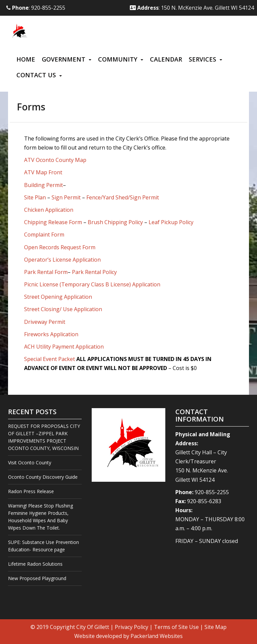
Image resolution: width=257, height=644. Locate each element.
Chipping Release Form (53, 222)
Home (26, 59)
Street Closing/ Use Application (63, 309)
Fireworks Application (51, 334)
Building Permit (44, 185)
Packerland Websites (157, 636)
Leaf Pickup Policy (171, 222)
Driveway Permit (45, 322)
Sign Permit (66, 197)
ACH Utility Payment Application (64, 347)
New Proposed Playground (37, 578)
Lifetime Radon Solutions (35, 564)
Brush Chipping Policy (115, 222)
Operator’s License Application (62, 260)
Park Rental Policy (94, 272)
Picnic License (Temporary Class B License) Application (92, 284)
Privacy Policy (132, 627)
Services (202, 59)
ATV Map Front (43, 172)
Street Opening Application (58, 297)
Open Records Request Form (60, 247)
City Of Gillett (93, 627)
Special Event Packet (50, 359)
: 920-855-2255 (36, 8)
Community (118, 59)
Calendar (166, 59)
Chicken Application (49, 210)
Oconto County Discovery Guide (43, 477)
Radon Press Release (31, 491)
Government (64, 59)
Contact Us (36, 75)
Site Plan (35, 197)
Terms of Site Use (176, 627)
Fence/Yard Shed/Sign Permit (123, 197)
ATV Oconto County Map (55, 160)
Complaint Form (44, 235)
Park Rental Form (46, 272)
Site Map (216, 627)
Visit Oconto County (30, 463)
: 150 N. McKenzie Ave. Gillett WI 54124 (192, 8)
